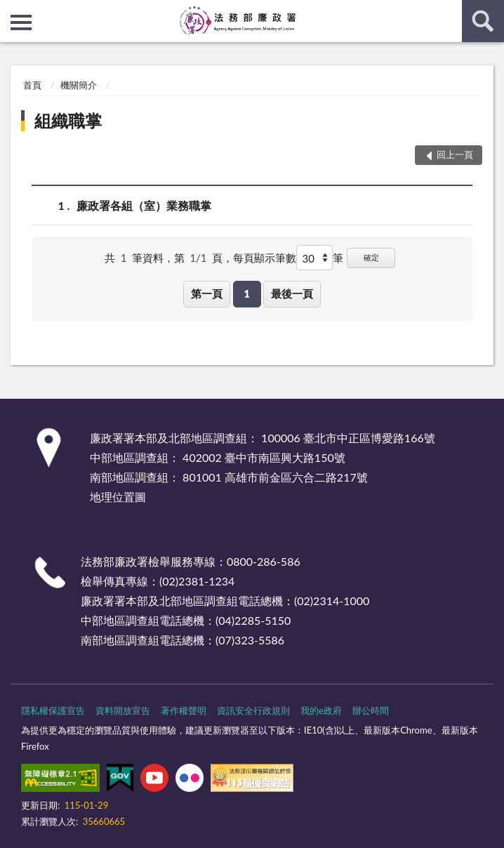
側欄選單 (21, 22)
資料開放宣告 (123, 710)
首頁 (32, 85)
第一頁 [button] (207, 293)
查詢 (483, 21)
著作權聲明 (184, 710)
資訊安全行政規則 (253, 710)
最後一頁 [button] (292, 293)
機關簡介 (79, 85)
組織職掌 (68, 120)
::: (11, 11)
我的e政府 (321, 710)
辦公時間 (371, 710)
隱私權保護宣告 (53, 710)
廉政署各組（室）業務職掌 (144, 205)
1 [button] (247, 293)
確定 (371, 257)
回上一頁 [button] (455, 154)
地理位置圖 (118, 497)
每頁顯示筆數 (265, 258)
